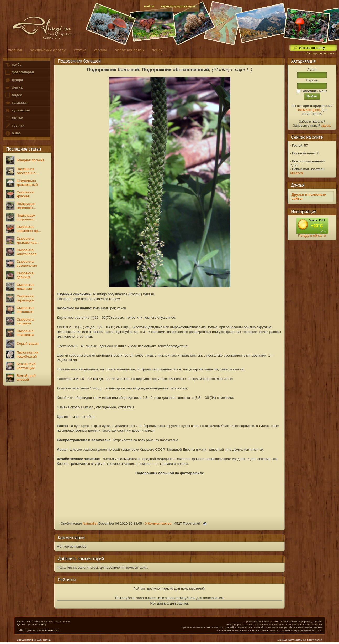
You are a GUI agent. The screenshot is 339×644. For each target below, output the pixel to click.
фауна (14, 88)
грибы (14, 65)
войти (149, 6)
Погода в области (312, 236)
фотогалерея (19, 72)
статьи (14, 118)
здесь (326, 125)
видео (13, 95)
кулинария (17, 110)
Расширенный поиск (320, 53)
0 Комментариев (158, 524)
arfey (44, 624)
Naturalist (90, 524)
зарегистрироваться (178, 6)
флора (14, 80)
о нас (13, 133)
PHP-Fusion (52, 630)
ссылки (15, 126)
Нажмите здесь (309, 110)
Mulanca (297, 173)
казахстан (17, 103)
